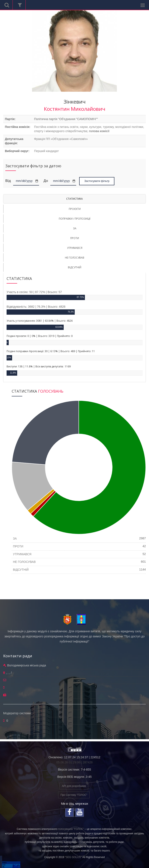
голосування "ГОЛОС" (71, 829)
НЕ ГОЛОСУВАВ (75, 258)
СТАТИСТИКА (74, 199)
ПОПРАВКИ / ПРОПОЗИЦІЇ (75, 219)
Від (9, 181)
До (46, 181)
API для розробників (74, 786)
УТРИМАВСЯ (75, 248)
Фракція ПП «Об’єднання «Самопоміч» (61, 139)
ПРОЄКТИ (75, 209)
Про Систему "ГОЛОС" (74, 795)
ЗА (75, 228)
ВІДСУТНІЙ (75, 267)
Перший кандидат (46, 151)
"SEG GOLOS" (73, 857)
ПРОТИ (75, 238)
